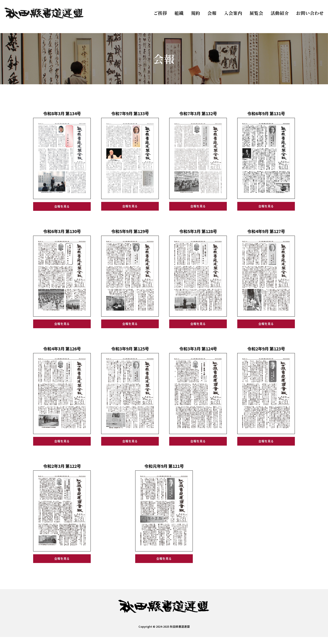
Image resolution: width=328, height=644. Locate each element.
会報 (212, 13)
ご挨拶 (160, 13)
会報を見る (62, 207)
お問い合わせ (310, 13)
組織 (179, 13)
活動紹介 (280, 13)
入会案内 (233, 13)
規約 (196, 13)
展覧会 (256, 13)
